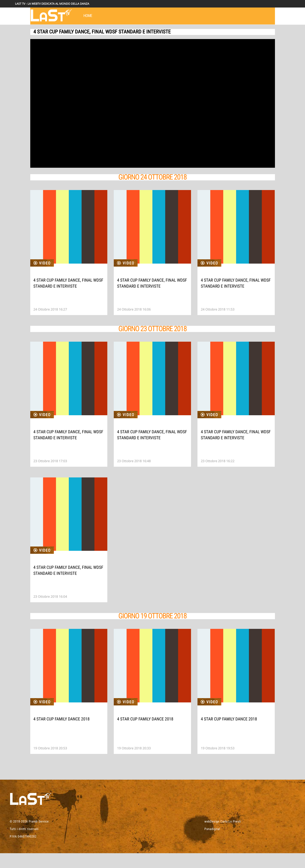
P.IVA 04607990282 (23, 851)
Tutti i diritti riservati (24, 844)
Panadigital (212, 844)
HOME (88, 16)
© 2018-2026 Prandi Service (29, 836)
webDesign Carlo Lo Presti (223, 836)
